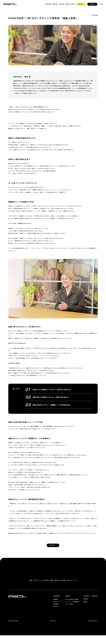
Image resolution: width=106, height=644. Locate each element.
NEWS (73, 4)
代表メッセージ (58, 604)
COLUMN (61, 4)
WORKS (67, 4)
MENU (101, 4)
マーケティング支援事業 (72, 604)
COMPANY (48, 4)
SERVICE (55, 4)
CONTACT (92, 4)
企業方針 (56, 608)
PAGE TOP (53, 623)
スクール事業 (69, 606)
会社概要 (56, 606)
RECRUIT (81, 4)
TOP (89, 17)
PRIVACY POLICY (93, 623)
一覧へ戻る (52, 547)
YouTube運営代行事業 (72, 602)
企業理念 (56, 602)
